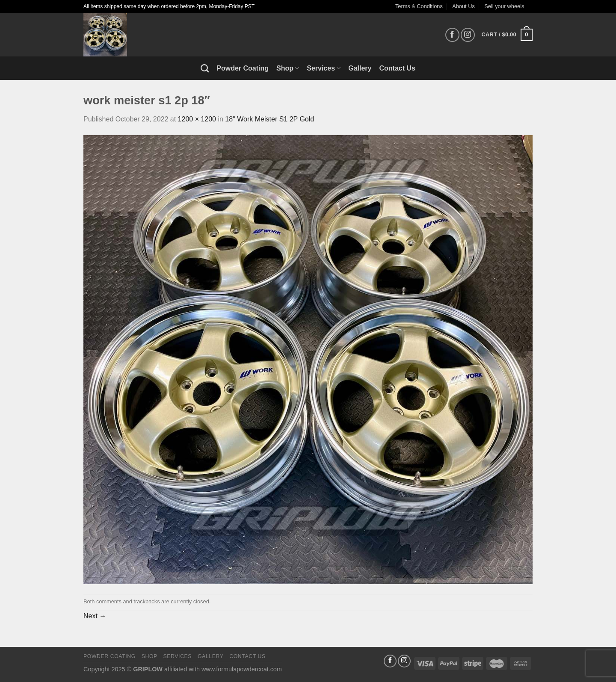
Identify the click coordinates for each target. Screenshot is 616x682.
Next (95, 616)
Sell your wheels (504, 6)
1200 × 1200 (197, 119)
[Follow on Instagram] (468, 35)
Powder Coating (243, 68)
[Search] (205, 68)
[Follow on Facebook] (452, 35)
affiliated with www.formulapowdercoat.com (223, 669)
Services (324, 68)
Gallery (360, 68)
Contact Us (397, 68)
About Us (463, 6)
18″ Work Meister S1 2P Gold (269, 119)
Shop (288, 68)
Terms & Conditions (419, 6)
